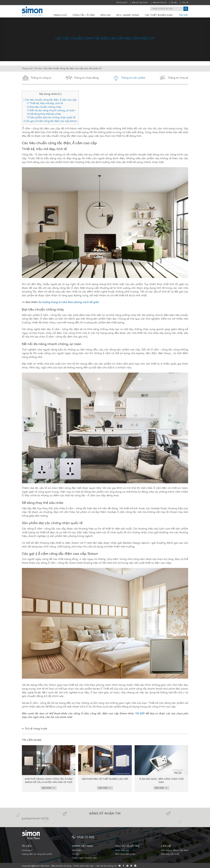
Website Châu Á (160, 3)
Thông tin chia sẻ (174, 78)
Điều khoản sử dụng (61, 866)
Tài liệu (174, 3)
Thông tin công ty (37, 78)
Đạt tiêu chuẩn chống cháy (44, 107)
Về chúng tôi (122, 3)
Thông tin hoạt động (82, 78)
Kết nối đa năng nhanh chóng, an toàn (51, 111)
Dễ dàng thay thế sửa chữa (44, 114)
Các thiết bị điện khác (159, 15)
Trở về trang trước (35, 729)
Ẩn (60, 94)
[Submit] (186, 9)
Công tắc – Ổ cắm (84, 15)
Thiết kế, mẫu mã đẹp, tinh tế (45, 103)
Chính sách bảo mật (83, 866)
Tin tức (184, 15)
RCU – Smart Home (128, 15)
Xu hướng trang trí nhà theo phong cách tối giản (69, 302)
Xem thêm (48, 788)
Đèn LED (106, 15)
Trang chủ (60, 15)
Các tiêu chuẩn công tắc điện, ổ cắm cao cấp (50, 100)
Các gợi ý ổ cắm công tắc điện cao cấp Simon (50, 121)
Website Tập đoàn (140, 3)
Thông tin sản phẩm (129, 78)
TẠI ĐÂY (140, 714)
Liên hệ (185, 3)
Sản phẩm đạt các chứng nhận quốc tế (51, 118)
